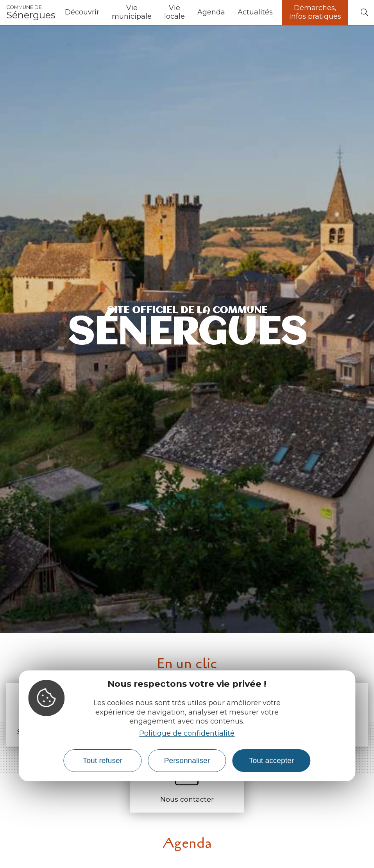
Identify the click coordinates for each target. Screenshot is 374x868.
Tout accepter (271, 760)
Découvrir (82, 12)
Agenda (211, 12)
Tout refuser (103, 760)
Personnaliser (187, 760)
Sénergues (31, 12)
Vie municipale (132, 12)
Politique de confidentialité (187, 733)
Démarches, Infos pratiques (315, 12)
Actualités (255, 12)
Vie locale (174, 12)
